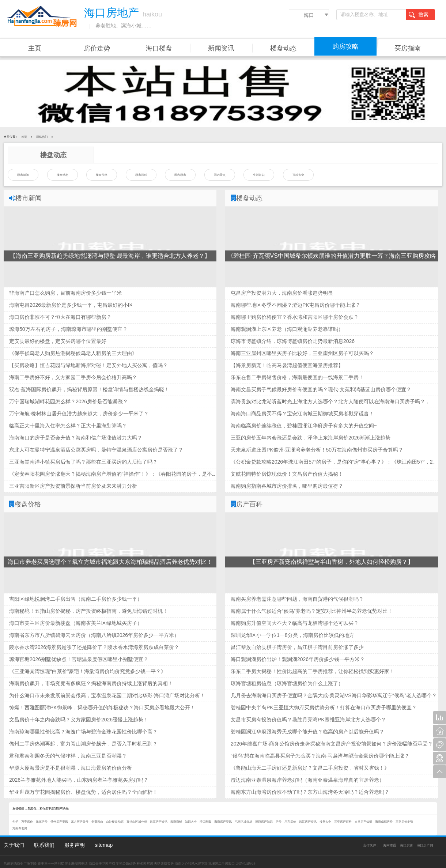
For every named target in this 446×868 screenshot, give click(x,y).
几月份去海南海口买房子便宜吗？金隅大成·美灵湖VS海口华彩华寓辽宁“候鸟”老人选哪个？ (334, 695)
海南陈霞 (390, 845)
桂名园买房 (145, 864)
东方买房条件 (80, 822)
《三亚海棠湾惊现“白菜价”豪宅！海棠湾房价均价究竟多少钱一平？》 (88, 671)
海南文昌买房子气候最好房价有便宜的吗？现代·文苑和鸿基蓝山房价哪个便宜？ (321, 389)
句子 (15, 822)
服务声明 (75, 845)
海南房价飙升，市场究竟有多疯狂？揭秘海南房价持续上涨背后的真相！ (91, 683)
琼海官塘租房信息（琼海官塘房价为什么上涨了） (287, 683)
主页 (35, 48)
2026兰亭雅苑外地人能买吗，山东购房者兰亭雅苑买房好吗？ (79, 780)
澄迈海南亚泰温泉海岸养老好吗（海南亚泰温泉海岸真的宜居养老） (307, 780)
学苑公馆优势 (126, 864)
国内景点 (220, 175)
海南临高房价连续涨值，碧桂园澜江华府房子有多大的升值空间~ (304, 426)
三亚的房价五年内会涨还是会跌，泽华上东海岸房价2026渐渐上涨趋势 (311, 438)
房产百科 (249, 504)
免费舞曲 (97, 822)
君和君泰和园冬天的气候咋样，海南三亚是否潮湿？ (68, 756)
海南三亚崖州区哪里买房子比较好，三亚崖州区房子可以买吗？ (302, 353)
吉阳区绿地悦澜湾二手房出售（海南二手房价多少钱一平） (76, 599)
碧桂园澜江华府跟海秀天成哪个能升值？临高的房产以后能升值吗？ (307, 732)
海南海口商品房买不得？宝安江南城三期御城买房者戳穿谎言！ (302, 414)
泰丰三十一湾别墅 (51, 864)
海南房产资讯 (223, 822)
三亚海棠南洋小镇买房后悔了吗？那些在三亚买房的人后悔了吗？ (83, 462)
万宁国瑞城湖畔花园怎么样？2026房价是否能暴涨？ (69, 401)
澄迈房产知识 (264, 822)
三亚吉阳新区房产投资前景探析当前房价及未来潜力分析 (73, 486)
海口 (309, 15)
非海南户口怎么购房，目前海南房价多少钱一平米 (65, 293)
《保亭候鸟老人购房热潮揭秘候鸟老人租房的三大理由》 (73, 353)
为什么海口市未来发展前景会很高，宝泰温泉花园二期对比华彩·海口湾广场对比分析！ (107, 695)
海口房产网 (425, 845)
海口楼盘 (159, 48)
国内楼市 (180, 175)
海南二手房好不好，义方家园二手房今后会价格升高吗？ (73, 377)
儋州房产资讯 (59, 822)
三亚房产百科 (343, 822)
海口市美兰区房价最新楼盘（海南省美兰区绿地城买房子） (76, 623)
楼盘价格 (102, 175)
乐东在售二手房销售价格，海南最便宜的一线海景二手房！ (297, 377)
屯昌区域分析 (243, 822)
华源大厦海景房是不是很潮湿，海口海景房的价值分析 (71, 768)
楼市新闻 (23, 175)
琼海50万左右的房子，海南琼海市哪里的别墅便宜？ (68, 329)
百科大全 (298, 175)
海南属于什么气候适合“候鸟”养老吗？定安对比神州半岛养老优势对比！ (312, 611)
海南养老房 (20, 828)
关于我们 (14, 845)
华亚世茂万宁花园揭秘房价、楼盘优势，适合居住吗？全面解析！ (83, 792)
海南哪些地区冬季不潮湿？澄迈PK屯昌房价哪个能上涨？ (296, 305)
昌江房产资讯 (159, 822)
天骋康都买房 (164, 864)
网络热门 (42, 137)
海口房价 (407, 845)
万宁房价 (27, 822)
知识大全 (191, 822)
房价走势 (97, 48)
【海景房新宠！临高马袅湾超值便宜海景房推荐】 (287, 365)
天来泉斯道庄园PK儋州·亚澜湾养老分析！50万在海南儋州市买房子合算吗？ (317, 450)
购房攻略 (345, 46)
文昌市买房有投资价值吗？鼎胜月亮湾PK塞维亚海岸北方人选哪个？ (308, 720)
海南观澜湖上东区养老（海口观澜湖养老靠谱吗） (287, 329)
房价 (279, 822)
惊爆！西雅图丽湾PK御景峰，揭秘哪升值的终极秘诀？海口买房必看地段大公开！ (102, 707)
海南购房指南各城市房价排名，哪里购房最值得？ (287, 486)
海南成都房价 (384, 822)
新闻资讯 (221, 48)
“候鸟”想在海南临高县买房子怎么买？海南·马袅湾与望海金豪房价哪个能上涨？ (320, 756)
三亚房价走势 (404, 822)
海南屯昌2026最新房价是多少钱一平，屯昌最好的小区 (71, 305)
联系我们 (44, 845)
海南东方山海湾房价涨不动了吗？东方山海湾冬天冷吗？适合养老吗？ (310, 792)
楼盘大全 (325, 822)
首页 (24, 137)
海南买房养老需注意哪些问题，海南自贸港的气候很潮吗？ (297, 599)
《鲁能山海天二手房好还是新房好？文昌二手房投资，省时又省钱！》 (310, 768)
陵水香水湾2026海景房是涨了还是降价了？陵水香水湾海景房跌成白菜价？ (94, 647)
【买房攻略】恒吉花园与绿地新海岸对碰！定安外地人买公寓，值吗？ (88, 365)
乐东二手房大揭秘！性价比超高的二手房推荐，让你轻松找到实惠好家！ (313, 671)
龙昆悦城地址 (246, 864)
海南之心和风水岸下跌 (191, 864)
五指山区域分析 (137, 822)
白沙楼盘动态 (115, 822)
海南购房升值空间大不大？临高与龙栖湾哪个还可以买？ (295, 623)
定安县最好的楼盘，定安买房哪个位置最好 (58, 341)
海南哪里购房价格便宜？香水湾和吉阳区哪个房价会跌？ (295, 317)
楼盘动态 (283, 48)
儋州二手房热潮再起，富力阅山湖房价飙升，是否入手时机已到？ (83, 744)
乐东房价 (42, 822)
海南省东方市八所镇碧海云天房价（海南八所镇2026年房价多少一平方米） (94, 635)
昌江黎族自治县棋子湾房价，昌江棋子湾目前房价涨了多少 (297, 647)
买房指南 (408, 48)
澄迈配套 (205, 822)
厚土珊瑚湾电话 (76, 864)
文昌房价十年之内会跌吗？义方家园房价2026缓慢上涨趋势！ (79, 720)
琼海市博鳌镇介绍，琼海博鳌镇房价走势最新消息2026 (293, 341)
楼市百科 (141, 175)
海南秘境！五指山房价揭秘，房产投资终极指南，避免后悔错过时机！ (88, 611)
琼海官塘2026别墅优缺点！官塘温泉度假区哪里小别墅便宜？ (79, 659)
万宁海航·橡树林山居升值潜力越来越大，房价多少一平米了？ (79, 414)
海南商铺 (176, 822)
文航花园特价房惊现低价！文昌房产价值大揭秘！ (287, 474)
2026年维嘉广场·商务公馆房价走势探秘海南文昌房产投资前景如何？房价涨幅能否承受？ (332, 744)
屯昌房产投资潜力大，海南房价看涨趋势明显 (282, 293)
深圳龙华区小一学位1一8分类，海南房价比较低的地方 (292, 635)
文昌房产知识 (363, 822)
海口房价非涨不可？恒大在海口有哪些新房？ (60, 317)
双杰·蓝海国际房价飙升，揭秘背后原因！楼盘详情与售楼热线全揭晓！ (89, 389)
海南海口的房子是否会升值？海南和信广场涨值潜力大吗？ (76, 438)
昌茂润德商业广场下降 (20, 864)
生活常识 (259, 175)
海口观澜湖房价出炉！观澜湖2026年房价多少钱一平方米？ (298, 659)
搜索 (419, 15)
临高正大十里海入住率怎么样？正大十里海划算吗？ (68, 426)
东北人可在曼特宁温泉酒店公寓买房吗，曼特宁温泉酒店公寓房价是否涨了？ (96, 450)
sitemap (104, 845)
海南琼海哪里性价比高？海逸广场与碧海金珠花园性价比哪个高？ (83, 732)
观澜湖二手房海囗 (222, 864)
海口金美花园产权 (102, 864)
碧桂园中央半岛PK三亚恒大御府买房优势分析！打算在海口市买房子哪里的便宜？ (324, 707)
